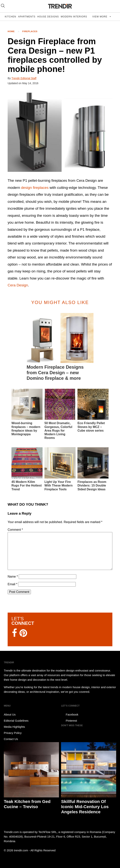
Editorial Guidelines (16, 721)
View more (100, 17)
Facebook (70, 715)
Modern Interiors (74, 17)
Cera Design (18, 285)
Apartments (27, 17)
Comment (15, 530)
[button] (60, 132)
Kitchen (10, 17)
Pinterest (69, 721)
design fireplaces (35, 188)
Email (12, 584)
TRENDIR (60, 6)
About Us (10, 714)
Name (13, 577)
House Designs (48, 17)
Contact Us (11, 739)
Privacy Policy (13, 733)
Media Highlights (14, 727)
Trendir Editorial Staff (24, 78)
